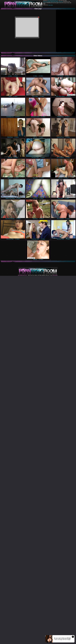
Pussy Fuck (51, 5)
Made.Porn (61, 2)
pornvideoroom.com (22, 275)
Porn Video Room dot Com (53, 1)
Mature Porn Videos (54, 2)
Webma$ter (55, 275)
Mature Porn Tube (47, 2)
